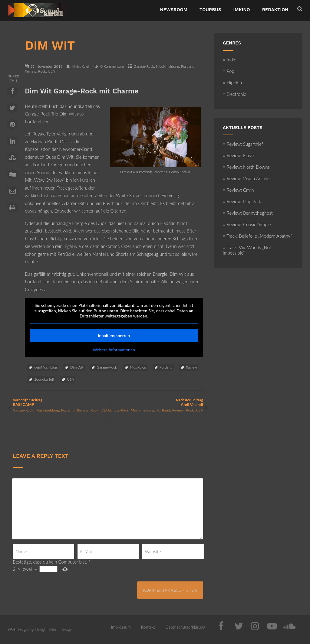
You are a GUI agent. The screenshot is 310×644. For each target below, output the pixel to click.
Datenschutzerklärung (185, 627)
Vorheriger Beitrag (60, 402)
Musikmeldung (167, 66)
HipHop (232, 83)
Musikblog (138, 367)
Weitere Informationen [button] (114, 350)
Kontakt (148, 627)
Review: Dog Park (242, 201)
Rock (42, 71)
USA (51, 71)
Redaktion (275, 10)
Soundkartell (44, 379)
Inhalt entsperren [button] (114, 335)
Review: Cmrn (238, 190)
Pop (229, 71)
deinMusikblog (46, 367)
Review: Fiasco (239, 155)
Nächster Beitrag (155, 402)
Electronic (234, 94)
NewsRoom (174, 10)
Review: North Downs (246, 167)
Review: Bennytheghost (248, 213)
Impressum (121, 627)
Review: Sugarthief (243, 144)
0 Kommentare (112, 66)
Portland (188, 66)
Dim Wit (77, 367)
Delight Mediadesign (54, 629)
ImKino (242, 10)
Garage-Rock (144, 66)
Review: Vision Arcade (246, 178)
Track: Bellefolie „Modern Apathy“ (257, 236)
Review (31, 71)
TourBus (210, 10)
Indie (230, 60)
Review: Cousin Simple (247, 224)
